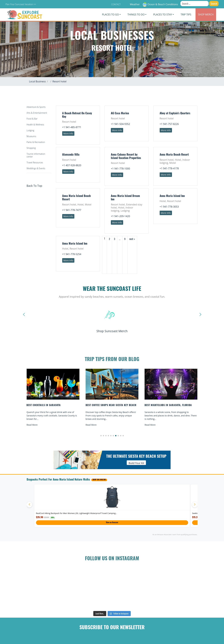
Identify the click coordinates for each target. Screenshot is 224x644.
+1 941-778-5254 (72, 254)
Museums (31, 136)
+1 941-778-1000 (120, 169)
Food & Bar (32, 119)
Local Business (37, 81)
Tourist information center (36, 155)
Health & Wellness (35, 125)
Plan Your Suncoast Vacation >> (21, 4)
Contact (116, 4)
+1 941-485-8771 (72, 127)
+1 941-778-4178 (169, 168)
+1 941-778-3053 (169, 207)
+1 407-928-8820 (72, 165)
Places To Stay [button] (163, 14)
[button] (101, 436)
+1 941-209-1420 (120, 216)
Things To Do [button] (136, 14)
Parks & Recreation (36, 142)
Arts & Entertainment (37, 113)
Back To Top (34, 186)
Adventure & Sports (36, 107)
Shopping (31, 148)
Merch (206, 14)
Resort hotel (60, 81)
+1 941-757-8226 (169, 124)
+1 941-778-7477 (72, 210)
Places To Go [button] (110, 14)
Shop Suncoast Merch (112, 331)
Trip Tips (186, 14)
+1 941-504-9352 (120, 124)
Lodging (30, 130)
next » (132, 239)
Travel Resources (35, 162)
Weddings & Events (36, 168)
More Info (68, 133)
